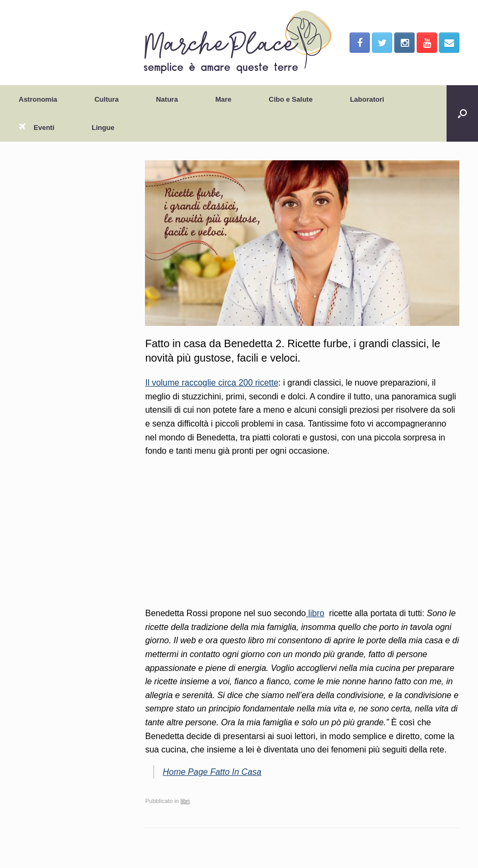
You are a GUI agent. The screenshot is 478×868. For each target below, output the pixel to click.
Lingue (103, 128)
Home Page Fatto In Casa (212, 772)
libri (185, 801)
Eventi (37, 128)
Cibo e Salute (290, 99)
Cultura (107, 99)
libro (315, 613)
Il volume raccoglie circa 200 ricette (212, 383)
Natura (167, 99)
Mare (223, 99)
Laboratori (367, 99)
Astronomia (38, 99)
